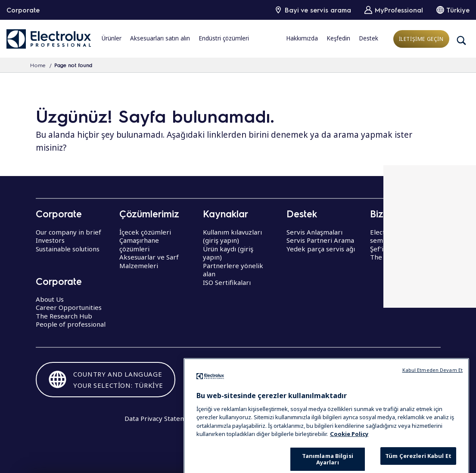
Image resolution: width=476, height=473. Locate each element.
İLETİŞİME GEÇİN (421, 39)
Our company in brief (68, 232)
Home (38, 65)
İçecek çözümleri (145, 232)
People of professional (71, 324)
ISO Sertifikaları (227, 282)
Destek (369, 38)
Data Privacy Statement (160, 418)
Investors (50, 240)
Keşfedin (338, 38)
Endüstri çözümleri (224, 38)
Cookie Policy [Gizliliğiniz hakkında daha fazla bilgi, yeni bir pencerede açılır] (349, 453)
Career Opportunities (69, 307)
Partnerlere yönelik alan (233, 270)
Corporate (23, 10)
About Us (50, 299)
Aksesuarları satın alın (160, 38)
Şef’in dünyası (391, 249)
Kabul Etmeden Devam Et (432, 389)
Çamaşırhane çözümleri (139, 244)
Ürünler (112, 38)
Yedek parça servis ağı (321, 249)
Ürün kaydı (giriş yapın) (228, 253)
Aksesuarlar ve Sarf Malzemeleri (149, 261)
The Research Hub (64, 316)
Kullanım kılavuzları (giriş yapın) (232, 236)
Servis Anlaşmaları (314, 232)
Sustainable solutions (68, 249)
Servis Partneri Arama (320, 240)
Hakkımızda (302, 38)
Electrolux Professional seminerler (405, 236)
